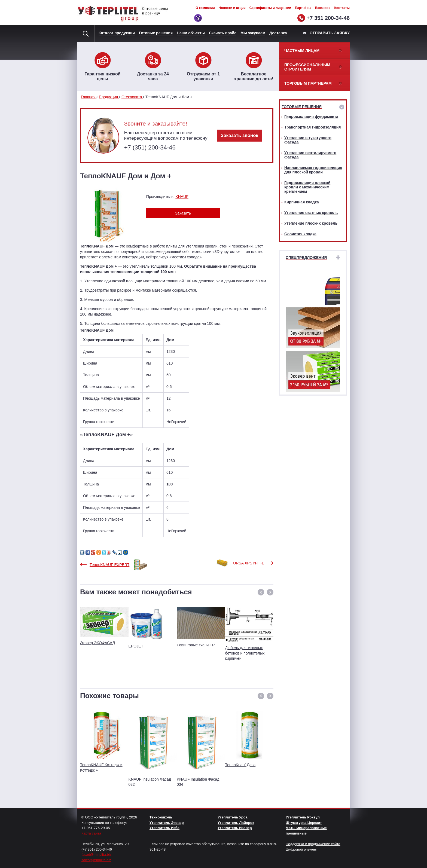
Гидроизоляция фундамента (311, 117)
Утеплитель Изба (164, 828)
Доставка (278, 33)
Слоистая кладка (300, 234)
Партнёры (303, 8)
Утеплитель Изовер (235, 828)
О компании (205, 8)
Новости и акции (232, 8)
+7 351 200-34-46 (328, 18)
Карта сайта (91, 833)
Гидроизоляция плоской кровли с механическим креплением (307, 187)
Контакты (342, 8)
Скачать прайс (223, 33)
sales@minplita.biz (96, 860)
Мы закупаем (253, 33)
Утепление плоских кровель (311, 223)
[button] (261, 592)
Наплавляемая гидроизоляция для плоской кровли (313, 170)
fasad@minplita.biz (96, 855)
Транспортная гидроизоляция (312, 127)
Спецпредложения (306, 258)
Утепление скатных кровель (311, 213)
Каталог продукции (117, 33)
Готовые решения (156, 33)
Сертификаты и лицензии (270, 8)
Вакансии (323, 8)
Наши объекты (191, 33)
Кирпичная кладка (302, 202)
